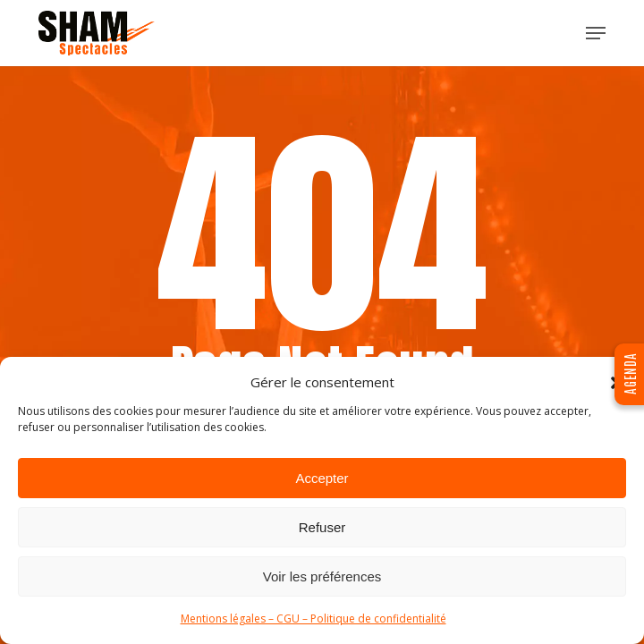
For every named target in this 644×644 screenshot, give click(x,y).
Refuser (322, 527)
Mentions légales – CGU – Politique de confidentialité (314, 619)
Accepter (322, 478)
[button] (596, 33)
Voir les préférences (322, 576)
